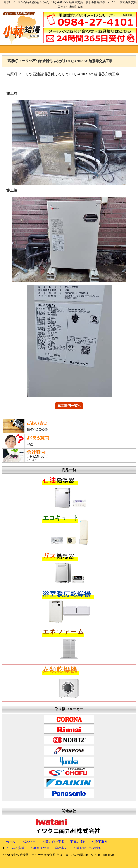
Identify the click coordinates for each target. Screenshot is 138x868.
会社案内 (61, 848)
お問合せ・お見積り (88, 848)
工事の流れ (78, 842)
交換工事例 (100, 842)
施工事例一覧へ (69, 406)
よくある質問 (15, 848)
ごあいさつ (29, 842)
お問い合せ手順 (53, 842)
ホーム (10, 842)
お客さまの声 (40, 848)
